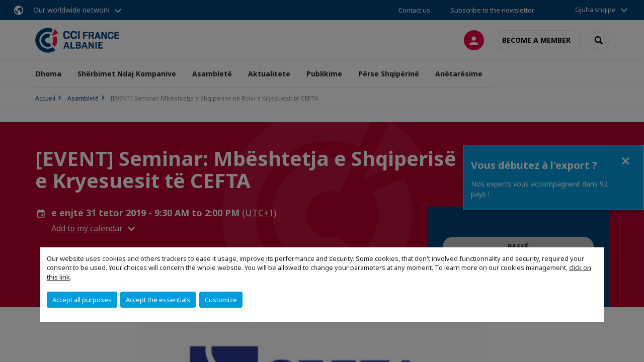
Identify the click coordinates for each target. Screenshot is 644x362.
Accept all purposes (82, 300)
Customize (221, 300)
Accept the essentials (158, 300)
